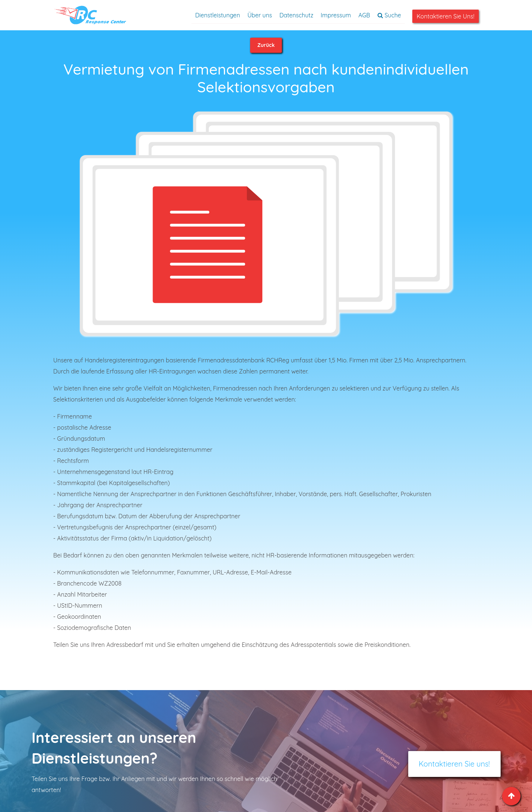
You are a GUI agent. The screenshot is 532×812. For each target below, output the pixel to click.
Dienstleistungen (217, 15)
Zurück (266, 45)
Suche (389, 15)
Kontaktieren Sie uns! (446, 16)
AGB (364, 15)
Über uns (260, 15)
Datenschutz (296, 15)
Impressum (336, 15)
